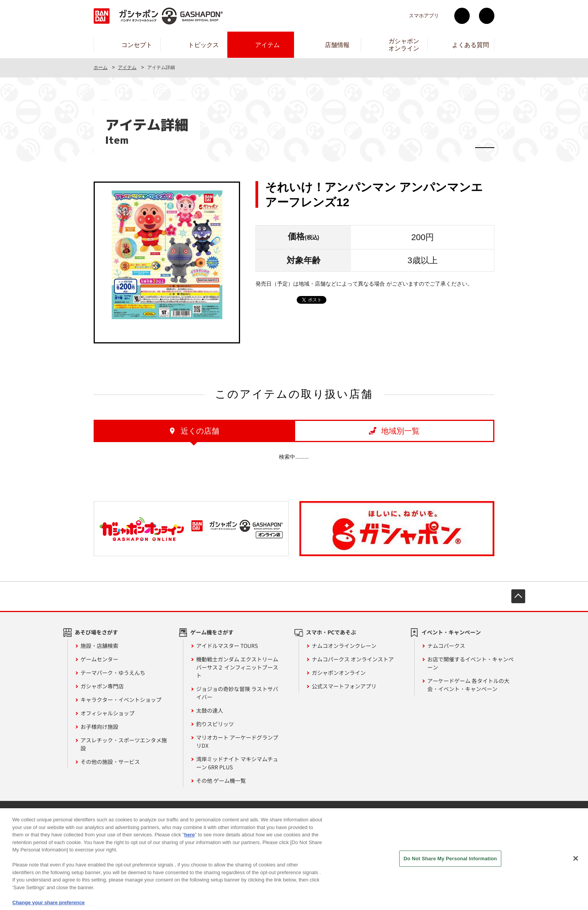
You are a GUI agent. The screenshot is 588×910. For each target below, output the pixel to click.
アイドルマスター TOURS (227, 646)
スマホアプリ (424, 16)
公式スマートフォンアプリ (344, 686)
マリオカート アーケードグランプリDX (237, 741)
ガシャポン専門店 (102, 686)
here (189, 841)
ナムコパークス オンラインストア (353, 659)
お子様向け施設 (99, 727)
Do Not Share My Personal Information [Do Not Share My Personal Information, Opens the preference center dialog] (450, 865)
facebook (487, 16)
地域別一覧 (400, 431)
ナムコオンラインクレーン (344, 646)
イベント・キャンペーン (451, 632)
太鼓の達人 (210, 710)
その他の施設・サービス (110, 762)
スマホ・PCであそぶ (331, 632)
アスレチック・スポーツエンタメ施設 (124, 744)
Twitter (462, 16)
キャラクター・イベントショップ (121, 700)
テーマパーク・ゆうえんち (113, 673)
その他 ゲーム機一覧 (221, 780)
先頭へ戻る (518, 596)
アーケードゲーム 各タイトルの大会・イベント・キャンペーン (468, 685)
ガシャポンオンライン (339, 673)
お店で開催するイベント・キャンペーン (470, 663)
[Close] (576, 865)
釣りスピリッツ (215, 724)
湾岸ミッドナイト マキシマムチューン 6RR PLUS (237, 763)
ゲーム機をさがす (212, 632)
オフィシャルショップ (108, 713)
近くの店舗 (200, 431)
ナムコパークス (446, 646)
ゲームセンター (99, 659)
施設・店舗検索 (99, 646)
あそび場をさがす (96, 632)
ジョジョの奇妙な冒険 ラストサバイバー (237, 693)
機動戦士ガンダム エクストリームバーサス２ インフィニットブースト (237, 667)
